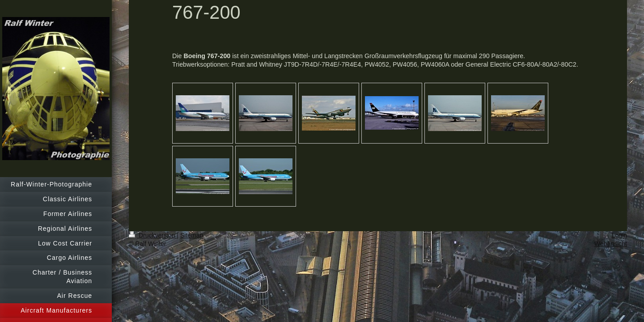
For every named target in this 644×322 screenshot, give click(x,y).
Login (619, 235)
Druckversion (153, 235)
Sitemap (192, 235)
